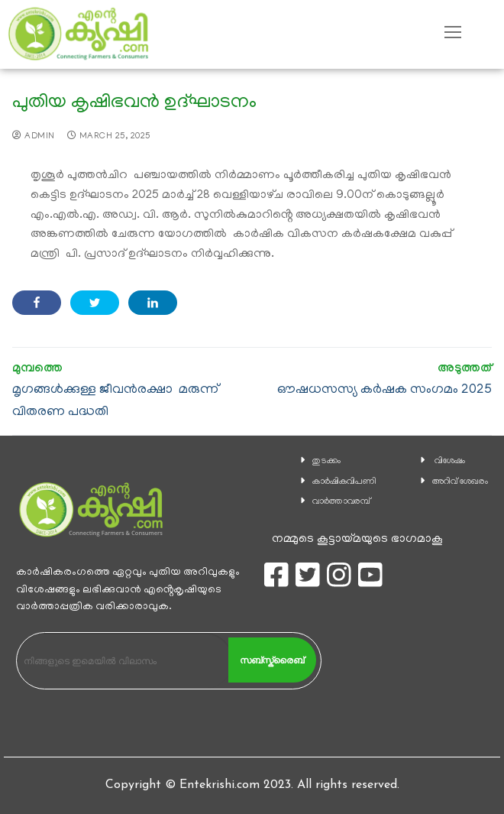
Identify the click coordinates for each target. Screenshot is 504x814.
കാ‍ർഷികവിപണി (344, 482)
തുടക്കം (326, 461)
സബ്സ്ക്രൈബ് (272, 660)
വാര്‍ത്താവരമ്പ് (341, 502)
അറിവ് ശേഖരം (460, 482)
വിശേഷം (450, 461)
